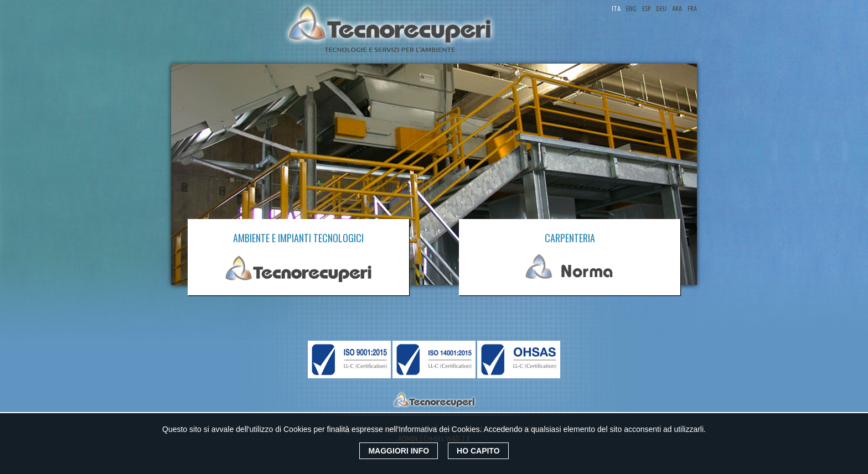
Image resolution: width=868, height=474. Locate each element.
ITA (616, 9)
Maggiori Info (399, 451)
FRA (692, 9)
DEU (661, 9)
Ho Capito (478, 451)
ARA (677, 9)
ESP (646, 9)
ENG (631, 9)
